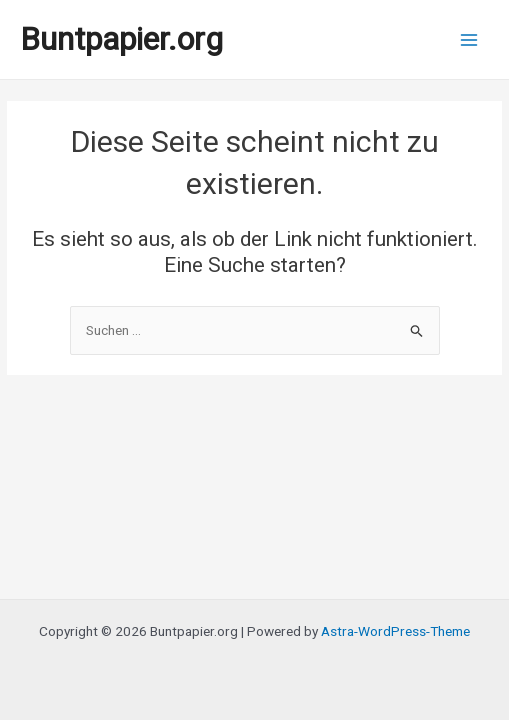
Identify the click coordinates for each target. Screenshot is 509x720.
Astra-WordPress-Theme (395, 631)
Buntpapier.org (121, 39)
